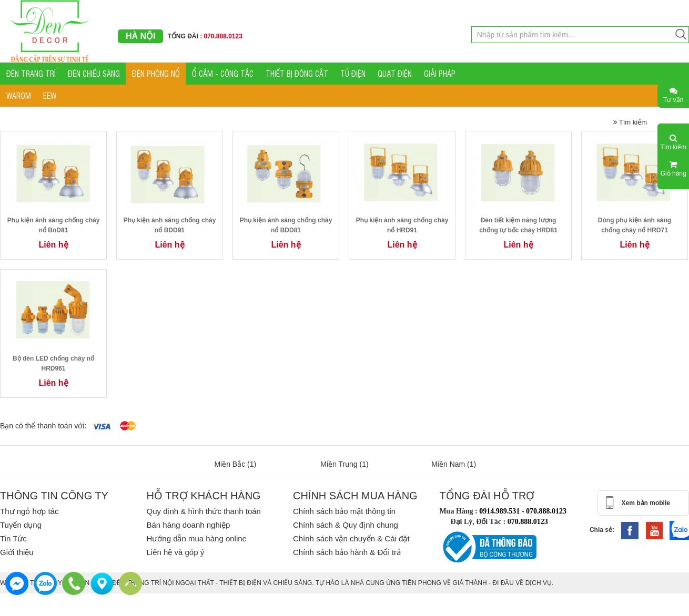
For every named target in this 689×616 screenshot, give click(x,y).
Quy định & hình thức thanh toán (203, 511)
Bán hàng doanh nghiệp (188, 525)
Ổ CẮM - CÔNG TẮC (223, 73)
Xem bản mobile (646, 503)
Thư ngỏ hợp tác (29, 511)
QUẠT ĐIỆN (395, 73)
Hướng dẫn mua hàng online (196, 538)
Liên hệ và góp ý (175, 552)
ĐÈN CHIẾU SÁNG (94, 73)
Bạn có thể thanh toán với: (43, 426)
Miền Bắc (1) (235, 464)
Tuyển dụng (21, 525)
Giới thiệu (17, 552)
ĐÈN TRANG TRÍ (31, 73)
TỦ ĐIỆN (353, 73)
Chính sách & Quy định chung (346, 525)
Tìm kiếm (630, 122)
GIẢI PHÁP (440, 73)
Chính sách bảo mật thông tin (344, 511)
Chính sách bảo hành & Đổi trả (347, 552)
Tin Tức (13, 538)
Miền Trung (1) (344, 464)
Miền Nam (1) (454, 464)
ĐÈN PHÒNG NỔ (156, 73)
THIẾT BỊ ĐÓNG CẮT (297, 73)
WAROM (19, 95)
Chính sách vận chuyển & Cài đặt (351, 538)
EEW (50, 95)
